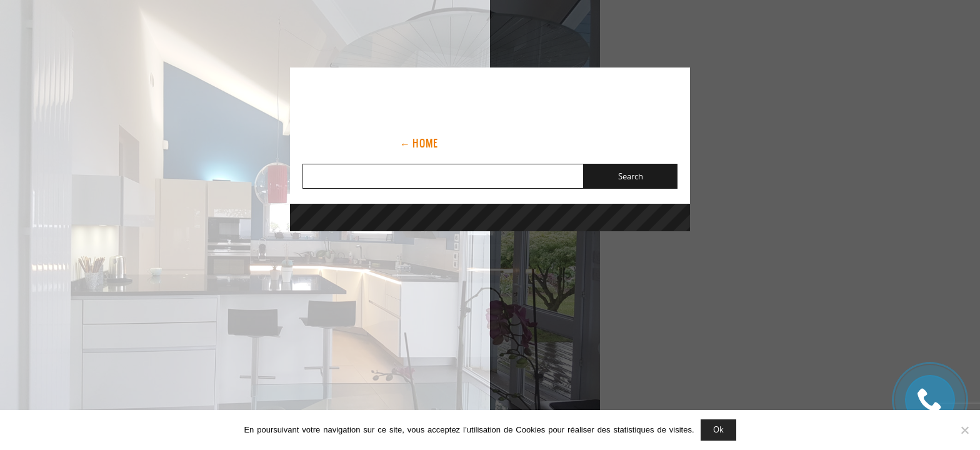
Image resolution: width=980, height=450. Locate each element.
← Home (419, 143)
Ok (718, 429)
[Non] (964, 430)
